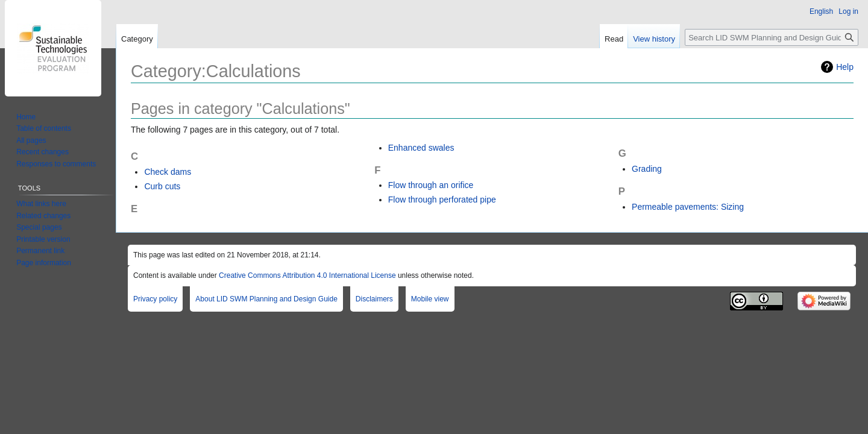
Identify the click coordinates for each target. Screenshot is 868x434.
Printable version (43, 239)
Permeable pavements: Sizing (688, 207)
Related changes (43, 216)
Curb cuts (162, 186)
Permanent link (40, 251)
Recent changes (42, 152)
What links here (41, 204)
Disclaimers (374, 299)
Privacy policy (155, 299)
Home (26, 117)
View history (654, 39)
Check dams (168, 172)
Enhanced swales (421, 148)
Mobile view (430, 299)
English (821, 11)
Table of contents (44, 128)
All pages (31, 140)
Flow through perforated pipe (442, 200)
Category (137, 39)
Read (614, 39)
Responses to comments (56, 164)
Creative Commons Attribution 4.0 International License (307, 275)
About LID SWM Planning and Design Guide (266, 299)
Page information (44, 263)
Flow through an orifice (431, 185)
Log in (848, 11)
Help (845, 67)
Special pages (39, 227)
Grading (647, 169)
